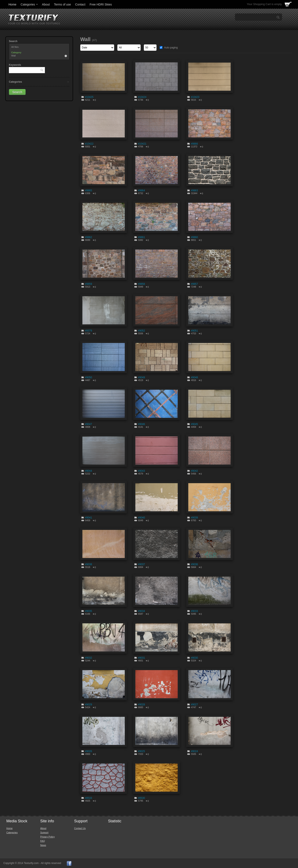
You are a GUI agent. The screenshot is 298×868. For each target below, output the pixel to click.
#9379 (88, 331)
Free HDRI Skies (101, 4)
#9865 (88, 191)
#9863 (194, 191)
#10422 (89, 144)
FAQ (43, 841)
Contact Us (80, 828)
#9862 (88, 237)
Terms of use (62, 4)
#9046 (141, 424)
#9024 (194, 751)
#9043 (141, 471)
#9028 (141, 705)
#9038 (88, 564)
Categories (29, 4)
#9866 (194, 144)
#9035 (88, 611)
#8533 (88, 798)
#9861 (141, 237)
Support (44, 832)
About (46, 4)
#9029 (88, 705)
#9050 (88, 377)
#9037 (141, 564)
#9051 (194, 331)
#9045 (194, 424)
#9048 (194, 377)
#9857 (194, 284)
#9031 (141, 658)
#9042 (194, 471)
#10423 (195, 97)
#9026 (88, 751)
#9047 (88, 424)
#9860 (194, 237)
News (43, 845)
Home (12, 4)
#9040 (141, 518)
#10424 (142, 97)
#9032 (88, 658)
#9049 (141, 377)
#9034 (141, 611)
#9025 (141, 751)
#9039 (194, 518)
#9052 (141, 331)
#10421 (142, 144)
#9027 (194, 705)
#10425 (89, 97)
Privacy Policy (47, 837)
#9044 (88, 471)
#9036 (194, 564)
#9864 (141, 191)
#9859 (88, 284)
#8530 (141, 798)
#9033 (194, 611)
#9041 (88, 518)
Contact (80, 4)
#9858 (141, 284)
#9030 (194, 658)
